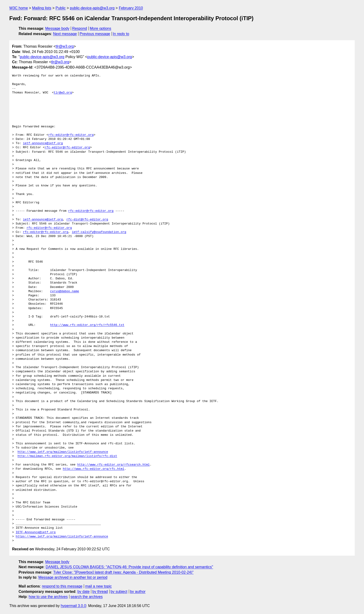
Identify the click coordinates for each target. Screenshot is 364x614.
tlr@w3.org (65, 46)
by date (83, 592)
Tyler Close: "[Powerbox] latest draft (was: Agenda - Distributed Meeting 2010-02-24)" (123, 572)
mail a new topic (99, 586)
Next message (65, 34)
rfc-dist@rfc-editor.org (87, 220)
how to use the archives (48, 597)
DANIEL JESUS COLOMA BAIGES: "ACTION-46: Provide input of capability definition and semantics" (129, 567)
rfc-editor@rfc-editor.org (71, 135)
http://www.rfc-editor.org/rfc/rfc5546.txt (87, 325)
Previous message (95, 34)
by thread (100, 592)
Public (61, 8)
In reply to (121, 34)
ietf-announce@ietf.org (43, 143)
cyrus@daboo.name (65, 291)
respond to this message (62, 586)
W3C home (19, 8)
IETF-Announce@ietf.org (36, 532)
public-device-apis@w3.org (92, 8)
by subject (119, 592)
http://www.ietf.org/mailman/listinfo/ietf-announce (63, 452)
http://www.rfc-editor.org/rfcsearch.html (114, 465)
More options (101, 28)
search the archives (87, 597)
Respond (80, 28)
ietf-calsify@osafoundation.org (99, 232)
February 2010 (131, 8)
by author (138, 592)
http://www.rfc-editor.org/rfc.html (93, 469)
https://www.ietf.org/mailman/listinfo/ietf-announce (62, 537)
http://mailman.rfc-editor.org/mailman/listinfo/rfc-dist (67, 456)
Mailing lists (42, 8)
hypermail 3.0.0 (73, 606)
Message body (57, 28)
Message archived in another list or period (73, 577)
